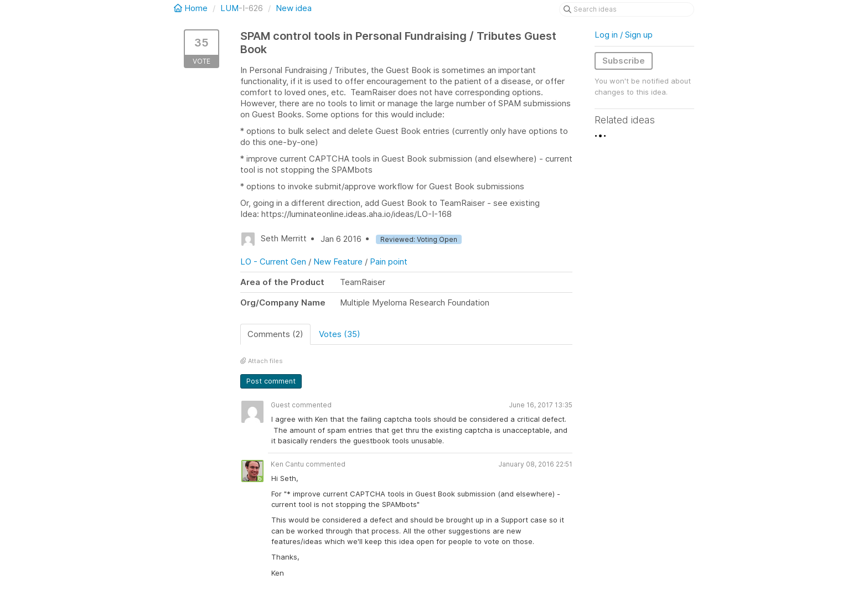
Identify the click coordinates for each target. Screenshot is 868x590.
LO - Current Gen (273, 262)
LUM (229, 8)
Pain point (389, 262)
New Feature (338, 262)
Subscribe (624, 61)
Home (192, 8)
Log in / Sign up (624, 35)
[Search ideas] (627, 9)
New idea (294, 8)
